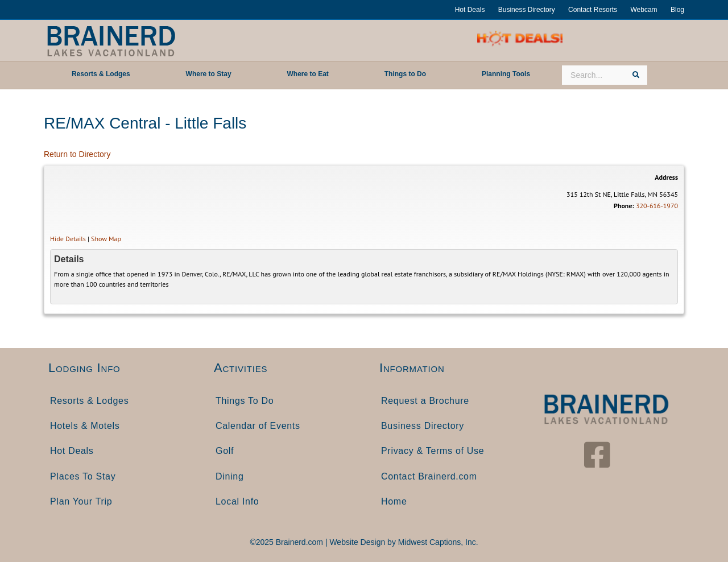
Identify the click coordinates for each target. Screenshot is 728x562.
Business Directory (527, 10)
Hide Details (68, 239)
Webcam (644, 10)
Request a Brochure (425, 401)
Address (666, 177)
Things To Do (245, 401)
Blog (677, 10)
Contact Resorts (593, 10)
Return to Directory (77, 154)
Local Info (237, 501)
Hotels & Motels (85, 426)
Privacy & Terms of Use (433, 451)
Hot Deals (470, 10)
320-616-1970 (657, 206)
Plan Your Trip (81, 501)
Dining (230, 476)
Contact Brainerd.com (429, 476)
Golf (225, 451)
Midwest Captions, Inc (437, 542)
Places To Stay (83, 476)
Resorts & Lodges (89, 401)
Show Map (106, 239)
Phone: (624, 206)
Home (394, 501)
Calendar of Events (258, 426)
